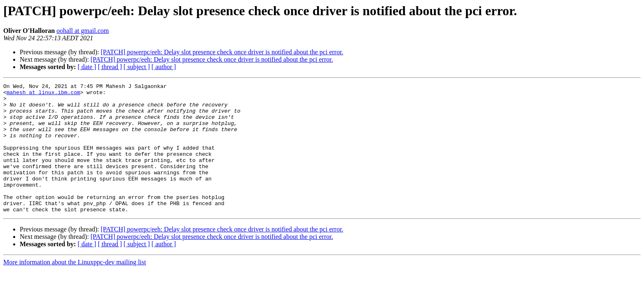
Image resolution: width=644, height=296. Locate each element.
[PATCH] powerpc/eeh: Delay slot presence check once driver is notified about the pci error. (222, 52)
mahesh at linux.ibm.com (43, 95)
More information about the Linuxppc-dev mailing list (75, 288)
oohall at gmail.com (83, 31)
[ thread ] (110, 67)
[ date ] (87, 67)
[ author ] (164, 67)
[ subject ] (137, 67)
